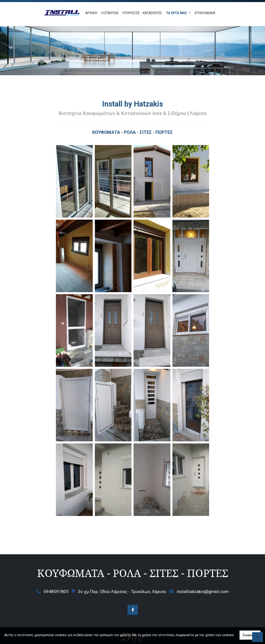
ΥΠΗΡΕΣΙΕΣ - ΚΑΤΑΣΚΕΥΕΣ (142, 13)
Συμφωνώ (250, 635)
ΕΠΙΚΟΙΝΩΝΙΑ (205, 13)
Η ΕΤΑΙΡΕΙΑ (110, 13)
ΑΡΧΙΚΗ (91, 13)
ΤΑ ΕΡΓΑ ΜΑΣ (177, 13)
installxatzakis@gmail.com (203, 592)
